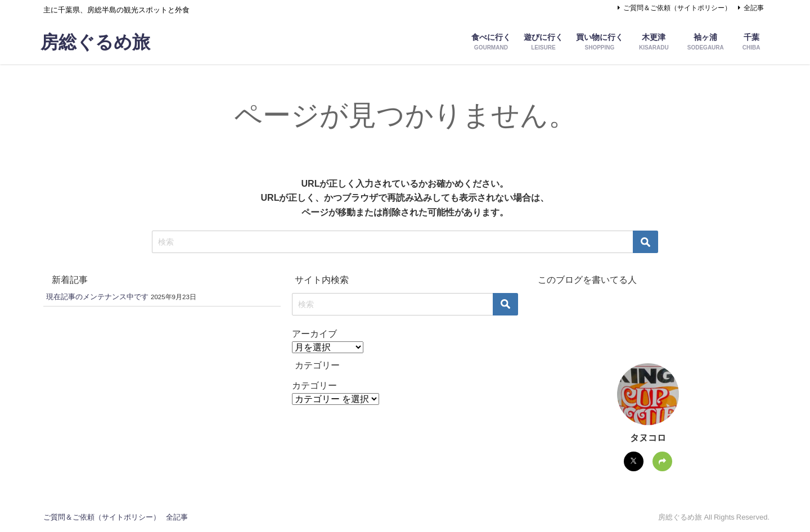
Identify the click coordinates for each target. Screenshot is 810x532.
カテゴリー (314, 385)
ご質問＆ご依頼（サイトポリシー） (677, 8)
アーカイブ (314, 333)
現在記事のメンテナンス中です (97, 297)
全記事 (754, 8)
